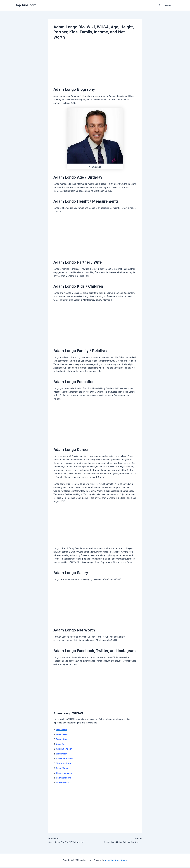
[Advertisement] (95, 62)
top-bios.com (26, 5)
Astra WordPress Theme (116, 860)
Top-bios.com (166, 5)
